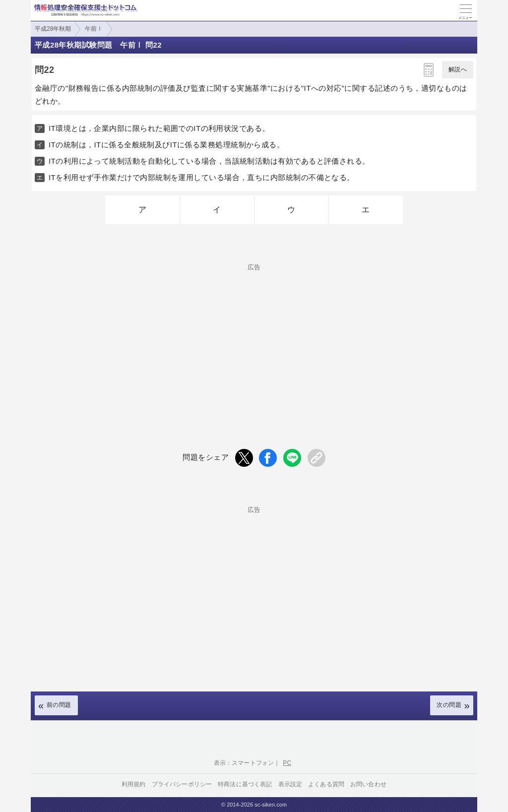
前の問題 (59, 705)
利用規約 (134, 784)
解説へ (458, 69)
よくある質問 (326, 784)
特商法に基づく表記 (245, 784)
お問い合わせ (368, 784)
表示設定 (290, 784)
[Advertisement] (254, 340)
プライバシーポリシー (182, 784)
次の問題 (449, 705)
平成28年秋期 (53, 29)
